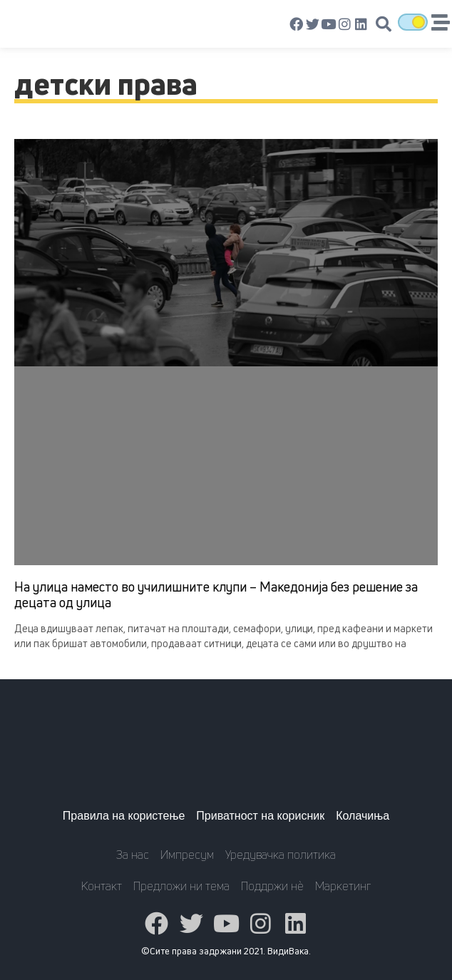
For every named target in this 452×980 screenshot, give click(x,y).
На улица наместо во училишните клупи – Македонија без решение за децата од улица (216, 594)
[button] (384, 24)
